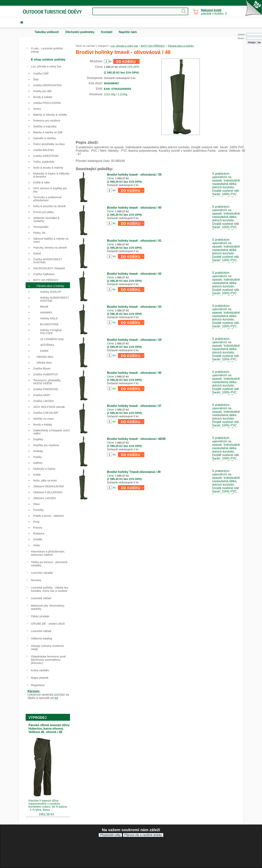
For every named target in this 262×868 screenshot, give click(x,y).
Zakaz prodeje (40, 616)
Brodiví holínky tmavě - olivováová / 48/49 (136, 439)
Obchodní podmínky (80, 32)
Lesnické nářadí (41, 598)
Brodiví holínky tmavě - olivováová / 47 (134, 406)
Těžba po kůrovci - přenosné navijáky (49, 564)
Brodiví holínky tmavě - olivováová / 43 (134, 307)
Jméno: (242, 34)
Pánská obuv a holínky (181, 46)
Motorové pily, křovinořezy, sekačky (48, 607)
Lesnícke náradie (42, 573)
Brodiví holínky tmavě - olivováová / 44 (134, 340)
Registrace (38, 685)
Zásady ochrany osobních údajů (47, 647)
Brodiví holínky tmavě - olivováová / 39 (134, 175)
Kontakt (107, 32)
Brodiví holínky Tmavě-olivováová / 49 (134, 472)
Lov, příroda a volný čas (124, 46)
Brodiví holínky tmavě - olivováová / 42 (134, 274)
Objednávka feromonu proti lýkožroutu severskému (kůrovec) (48, 660)
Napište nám (128, 32)
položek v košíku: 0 (214, 12)
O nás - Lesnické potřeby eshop (47, 50)
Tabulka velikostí (47, 32)
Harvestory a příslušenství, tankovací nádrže (48, 553)
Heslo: (241, 38)
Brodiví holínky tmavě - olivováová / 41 (134, 241)
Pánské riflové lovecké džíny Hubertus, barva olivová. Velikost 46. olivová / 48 (49, 729)
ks (114, 190)
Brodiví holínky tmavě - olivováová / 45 (134, 373)
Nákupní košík (211, 10)
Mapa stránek (40, 678)
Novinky (36, 580)
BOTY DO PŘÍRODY (153, 46)
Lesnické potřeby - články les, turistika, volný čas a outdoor (50, 589)
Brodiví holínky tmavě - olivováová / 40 (134, 208)
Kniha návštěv (40, 670)
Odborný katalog (41, 638)
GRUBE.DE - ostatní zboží (48, 624)
